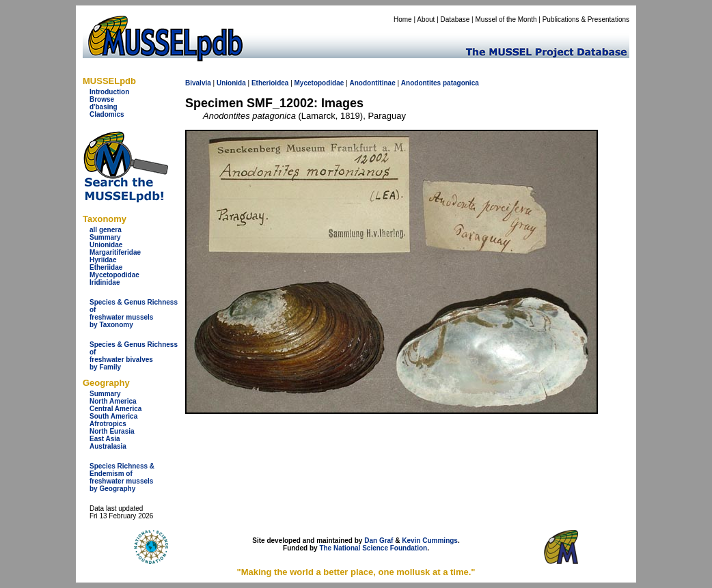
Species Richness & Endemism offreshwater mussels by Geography (122, 477)
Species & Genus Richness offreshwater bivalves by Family (134, 356)
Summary (105, 237)
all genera (106, 230)
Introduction (109, 92)
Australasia (108, 446)
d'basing (104, 107)
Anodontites (421, 83)
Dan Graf (379, 541)
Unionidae (106, 245)
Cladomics (107, 114)
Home (403, 19)
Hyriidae (103, 260)
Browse (102, 99)
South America (113, 416)
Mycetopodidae (114, 275)
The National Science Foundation (373, 548)
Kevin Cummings (430, 541)
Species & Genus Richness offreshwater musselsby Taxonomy (134, 313)
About (426, 19)
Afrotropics (108, 424)
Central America (115, 409)
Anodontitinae (372, 83)
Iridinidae (105, 282)
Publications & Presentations (586, 19)
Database (455, 19)
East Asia (105, 439)
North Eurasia (112, 431)
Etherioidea (270, 83)
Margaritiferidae (115, 252)
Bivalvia (198, 83)
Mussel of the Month (506, 19)
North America (113, 401)
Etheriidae (106, 267)
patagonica (461, 83)
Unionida (231, 83)
